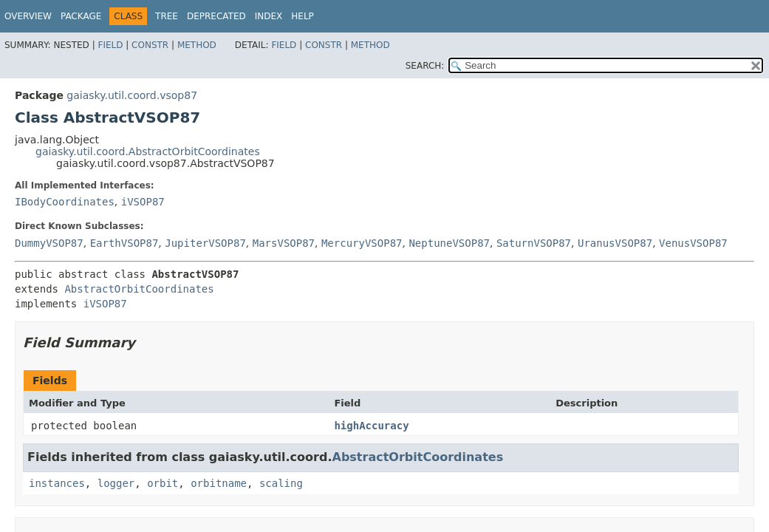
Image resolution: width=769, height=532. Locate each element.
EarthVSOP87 (124, 243)
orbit (163, 483)
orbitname (219, 483)
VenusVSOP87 (693, 243)
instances (57, 483)
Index (269, 16)
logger (116, 483)
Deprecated (216, 16)
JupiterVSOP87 (205, 243)
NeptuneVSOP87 (449, 243)
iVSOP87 (143, 202)
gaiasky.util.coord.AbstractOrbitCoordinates (148, 151)
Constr (150, 45)
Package (81, 16)
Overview (28, 16)
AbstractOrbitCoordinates (139, 289)
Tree (167, 16)
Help (303, 16)
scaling (281, 483)
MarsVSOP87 (284, 243)
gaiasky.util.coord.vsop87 (132, 95)
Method (197, 45)
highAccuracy (371, 426)
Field (110, 45)
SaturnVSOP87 (534, 243)
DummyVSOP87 (49, 243)
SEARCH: (425, 66)
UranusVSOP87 (615, 243)
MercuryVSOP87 (362, 243)
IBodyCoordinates (65, 202)
